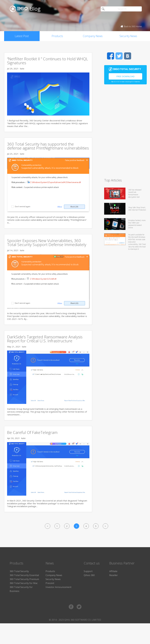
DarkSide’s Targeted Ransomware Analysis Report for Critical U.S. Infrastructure (45, 339)
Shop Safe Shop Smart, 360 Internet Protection (137, 209)
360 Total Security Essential (24, 575)
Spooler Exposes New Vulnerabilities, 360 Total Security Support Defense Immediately (47, 243)
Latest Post (22, 36)
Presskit (50, 583)
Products (57, 36)
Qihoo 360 (89, 575)
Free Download (125, 76)
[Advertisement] (125, 133)
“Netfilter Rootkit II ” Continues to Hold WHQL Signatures (48, 61)
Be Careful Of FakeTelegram (32, 432)
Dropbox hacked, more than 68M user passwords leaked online (137, 224)
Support (88, 571)
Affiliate (113, 571)
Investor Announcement (58, 587)
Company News (93, 36)
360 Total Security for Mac (24, 583)
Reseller (114, 575)
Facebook (111, 56)
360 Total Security (19, 571)
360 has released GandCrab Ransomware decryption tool (135, 193)
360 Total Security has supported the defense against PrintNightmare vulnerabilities (48, 146)
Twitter (119, 56)
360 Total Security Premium (24, 579)
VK (128, 56)
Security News (128, 36)
